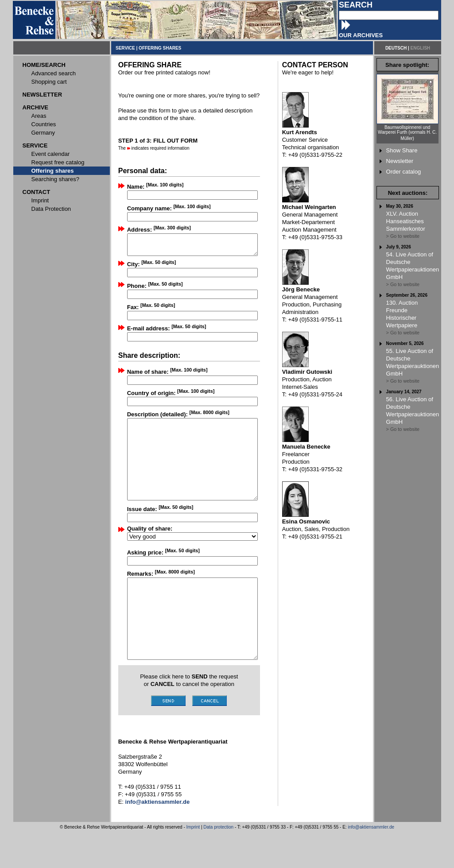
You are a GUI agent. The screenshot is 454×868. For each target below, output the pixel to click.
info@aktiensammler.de (371, 863)
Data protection (218, 863)
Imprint (193, 863)
